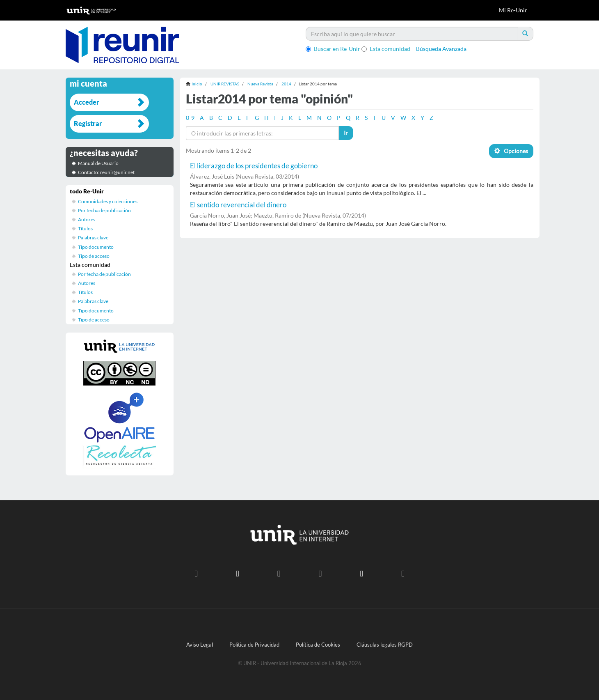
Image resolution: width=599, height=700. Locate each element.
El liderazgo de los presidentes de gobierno (254, 166)
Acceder (87, 102)
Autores (87, 219)
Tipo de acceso (94, 256)
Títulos (85, 228)
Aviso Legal (200, 645)
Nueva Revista (260, 84)
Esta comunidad (386, 49)
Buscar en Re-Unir (333, 49)
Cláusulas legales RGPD (385, 645)
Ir (346, 133)
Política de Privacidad (254, 645)
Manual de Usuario (98, 163)
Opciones (511, 151)
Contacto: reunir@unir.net (106, 172)
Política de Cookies (318, 645)
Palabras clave (93, 238)
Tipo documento (96, 247)
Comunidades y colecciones (108, 201)
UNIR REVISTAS (225, 84)
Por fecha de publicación (104, 210)
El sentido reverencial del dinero (238, 205)
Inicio (197, 84)
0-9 (190, 118)
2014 (286, 84)
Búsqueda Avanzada (441, 49)
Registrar (88, 123)
